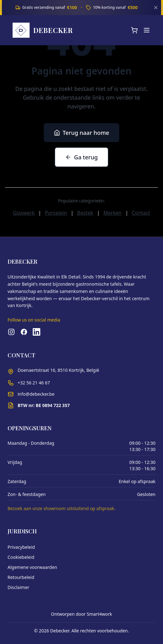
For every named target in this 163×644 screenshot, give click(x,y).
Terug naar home (81, 133)
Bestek (85, 213)
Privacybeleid (21, 547)
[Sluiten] (156, 8)
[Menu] (147, 30)
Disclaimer (18, 587)
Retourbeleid (21, 577)
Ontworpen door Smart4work (81, 614)
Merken (113, 213)
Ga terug (81, 157)
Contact (141, 213)
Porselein (56, 213)
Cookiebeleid (21, 557)
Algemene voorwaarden (32, 567)
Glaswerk (24, 213)
